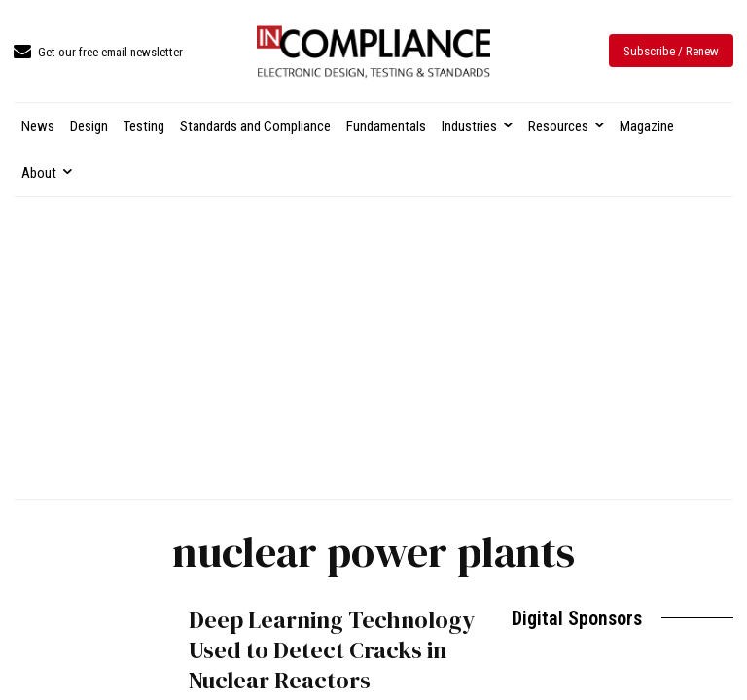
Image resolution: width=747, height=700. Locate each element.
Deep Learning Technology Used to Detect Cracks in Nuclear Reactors (332, 650)
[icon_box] (98, 53)
